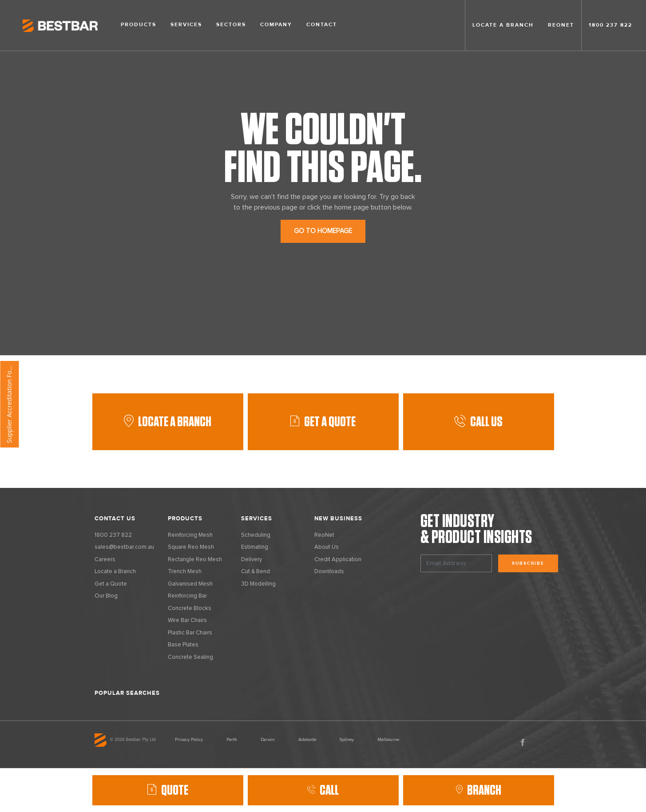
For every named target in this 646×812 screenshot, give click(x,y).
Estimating (255, 547)
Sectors (231, 25)
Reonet (561, 25)
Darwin (268, 740)
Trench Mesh (185, 572)
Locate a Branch (167, 422)
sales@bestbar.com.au (124, 547)
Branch (479, 790)
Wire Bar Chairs (187, 620)
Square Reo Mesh (191, 547)
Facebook (523, 742)
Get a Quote (111, 584)
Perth (232, 740)
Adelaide (307, 740)
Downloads (329, 572)
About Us (327, 547)
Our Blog (106, 596)
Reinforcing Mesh (190, 535)
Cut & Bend (256, 572)
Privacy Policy (189, 740)
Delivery (252, 560)
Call (323, 790)
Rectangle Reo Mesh (195, 560)
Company (276, 25)
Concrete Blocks (190, 608)
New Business (338, 519)
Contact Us (115, 519)
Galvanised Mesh (190, 584)
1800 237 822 (610, 25)
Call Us (478, 422)
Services (186, 25)
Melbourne (388, 740)
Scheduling (256, 535)
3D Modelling (258, 584)
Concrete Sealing (190, 657)
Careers (105, 560)
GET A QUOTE (330, 422)
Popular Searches (127, 693)
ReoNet (324, 535)
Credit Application (338, 560)
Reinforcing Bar (187, 596)
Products (139, 25)
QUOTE (175, 790)
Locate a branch (503, 25)
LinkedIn (542, 742)
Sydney (347, 740)
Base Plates (183, 645)
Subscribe (528, 563)
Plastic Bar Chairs (190, 633)
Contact (322, 25)
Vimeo (561, 742)
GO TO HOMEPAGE (323, 231)
